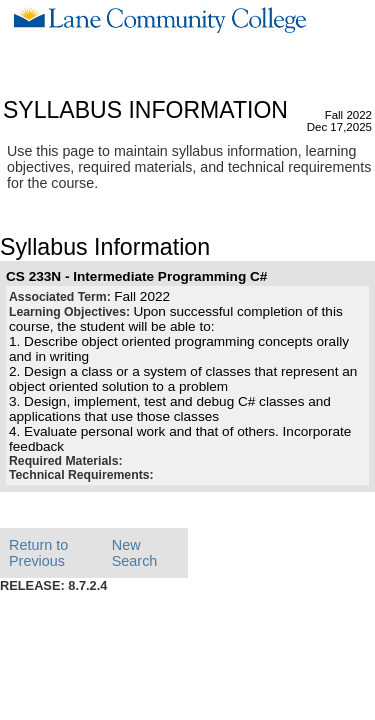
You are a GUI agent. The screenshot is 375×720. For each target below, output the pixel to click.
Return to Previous (38, 553)
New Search (135, 553)
